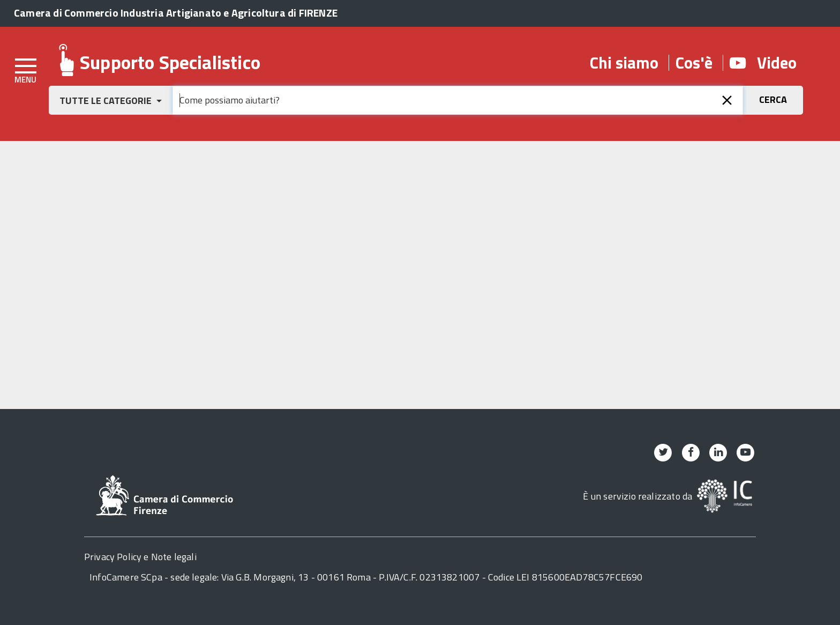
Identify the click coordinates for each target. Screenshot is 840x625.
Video (763, 63)
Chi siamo (624, 63)
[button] (111, 100)
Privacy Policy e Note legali (140, 557)
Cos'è (694, 63)
